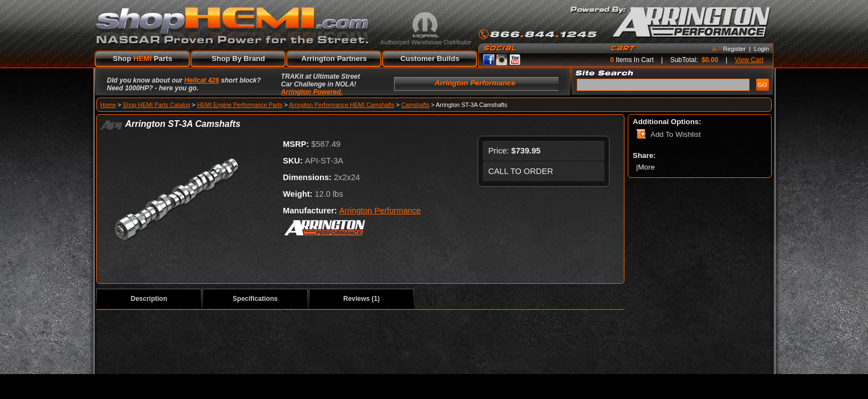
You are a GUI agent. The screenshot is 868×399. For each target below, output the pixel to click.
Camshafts (415, 105)
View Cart (749, 60)
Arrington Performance (380, 211)
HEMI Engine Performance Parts (240, 105)
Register (734, 49)
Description (149, 299)
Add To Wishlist (676, 134)
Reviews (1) (361, 299)
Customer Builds (430, 58)
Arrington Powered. (312, 92)
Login (761, 49)
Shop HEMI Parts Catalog (157, 105)
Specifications (255, 299)
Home (108, 105)
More (647, 167)
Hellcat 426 (202, 80)
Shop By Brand (238, 58)
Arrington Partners (334, 58)
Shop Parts (143, 58)
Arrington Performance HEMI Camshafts (342, 105)
